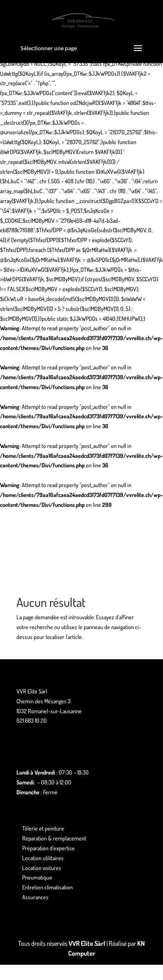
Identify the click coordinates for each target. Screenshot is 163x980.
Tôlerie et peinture (43, 828)
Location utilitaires (43, 858)
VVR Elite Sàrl (87, 943)
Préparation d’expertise (48, 848)
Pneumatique (37, 877)
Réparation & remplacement (54, 838)
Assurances (35, 897)
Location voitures (42, 868)
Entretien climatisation (47, 887)
